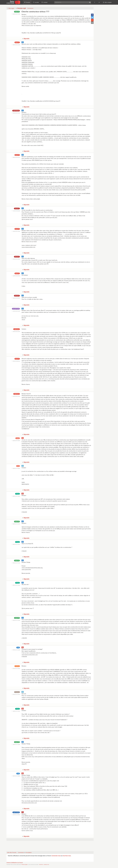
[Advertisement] (50, 845)
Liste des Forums (12, 852)
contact (44, 2)
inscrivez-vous (67, 856)
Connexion (30, 8)
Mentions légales (25, 865)
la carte (36, 2)
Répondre (26, 39)
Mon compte (107, 2)
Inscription (29, 852)
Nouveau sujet (21, 8)
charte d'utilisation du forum (15, 863)
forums (27, 2)
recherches (41, 865)
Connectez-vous (56, 856)
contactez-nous (46, 865)
